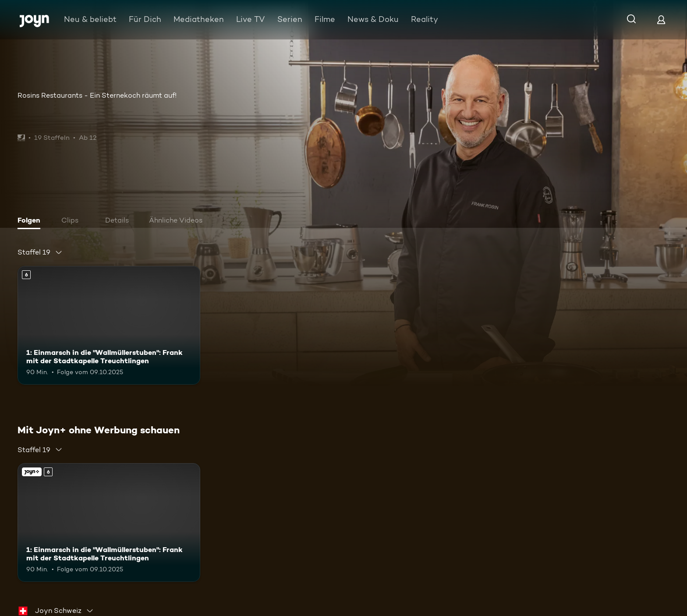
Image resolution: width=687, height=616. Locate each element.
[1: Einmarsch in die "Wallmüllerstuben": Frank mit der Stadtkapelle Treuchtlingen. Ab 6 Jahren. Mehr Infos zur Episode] (109, 325)
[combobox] (40, 252)
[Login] (661, 19)
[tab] (31, 221)
